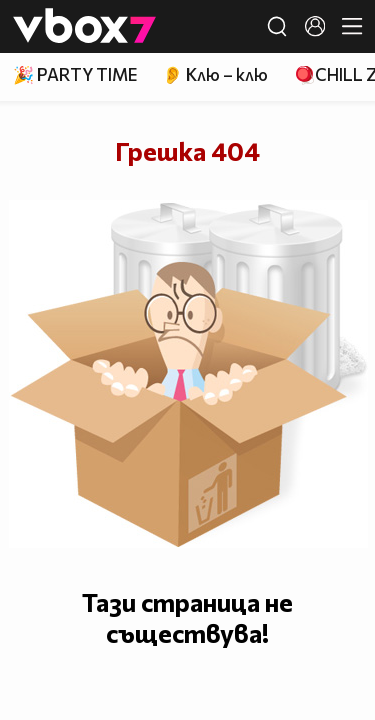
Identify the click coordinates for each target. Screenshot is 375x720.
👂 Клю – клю (215, 74)
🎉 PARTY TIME (75, 74)
